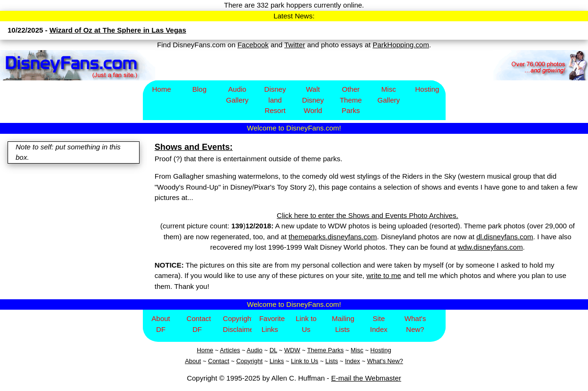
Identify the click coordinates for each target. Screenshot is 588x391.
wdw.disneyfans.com (491, 247)
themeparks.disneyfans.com (333, 237)
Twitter (295, 45)
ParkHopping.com (401, 45)
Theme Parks (325, 350)
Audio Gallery (237, 95)
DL (273, 350)
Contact (219, 361)
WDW (292, 350)
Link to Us (306, 324)
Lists (332, 361)
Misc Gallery (389, 95)
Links (277, 361)
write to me (383, 275)
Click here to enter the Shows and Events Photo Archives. (368, 215)
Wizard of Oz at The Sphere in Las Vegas (118, 30)
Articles (230, 350)
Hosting (427, 89)
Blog (199, 89)
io (260, 350)
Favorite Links (272, 324)
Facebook (253, 45)
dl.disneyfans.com (505, 237)
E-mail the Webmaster (366, 378)
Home (161, 89)
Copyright (249, 361)
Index (352, 361)
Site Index (379, 324)
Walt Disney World (313, 100)
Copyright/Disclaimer (237, 324)
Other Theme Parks (351, 100)
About (193, 361)
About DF (161, 324)
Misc (357, 350)
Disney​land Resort (275, 100)
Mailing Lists (343, 324)
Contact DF (199, 324)
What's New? (415, 324)
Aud (252, 350)
